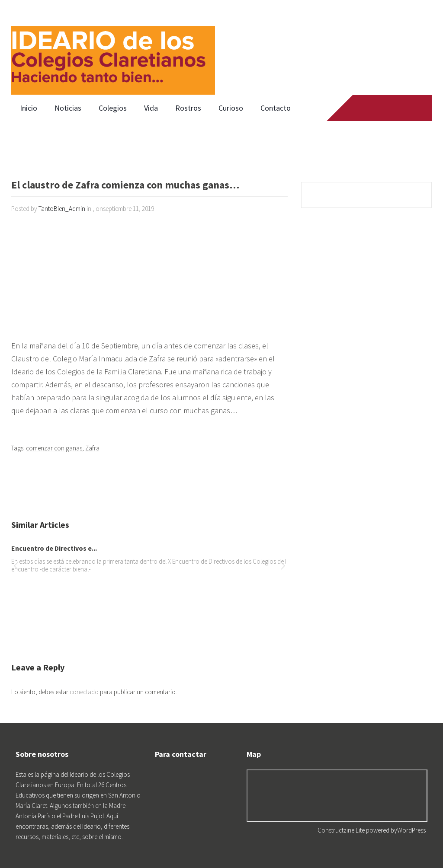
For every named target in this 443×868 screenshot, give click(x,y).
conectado (84, 692)
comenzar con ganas (54, 448)
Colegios (113, 108)
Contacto (276, 108)
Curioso (231, 108)
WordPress (411, 830)
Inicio (29, 108)
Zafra (92, 448)
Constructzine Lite (342, 830)
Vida (151, 108)
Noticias (68, 108)
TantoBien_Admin (62, 209)
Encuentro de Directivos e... (54, 548)
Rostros (188, 108)
